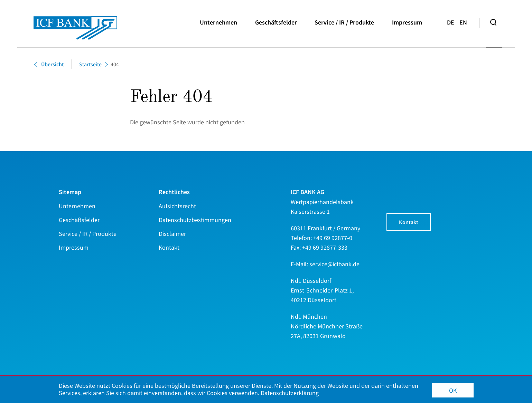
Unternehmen (218, 22)
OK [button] (453, 390)
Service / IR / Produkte (344, 22)
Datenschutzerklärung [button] (290, 393)
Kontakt (409, 222)
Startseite (90, 64)
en (463, 22)
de (451, 22)
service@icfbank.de (334, 264)
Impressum (407, 22)
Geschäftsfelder (276, 22)
